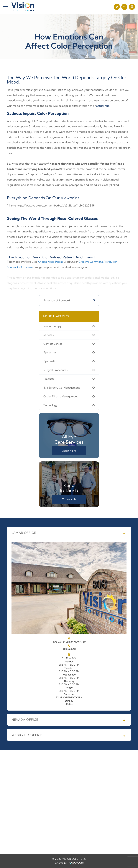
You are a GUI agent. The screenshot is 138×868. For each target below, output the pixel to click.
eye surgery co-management (62, 388)
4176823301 (69, 649)
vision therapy (52, 326)
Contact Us (69, 499)
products (49, 379)
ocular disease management (61, 396)
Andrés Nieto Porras (50, 262)
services (48, 335)
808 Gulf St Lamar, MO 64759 (69, 640)
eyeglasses (50, 352)
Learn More (69, 451)
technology (50, 405)
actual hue (103, 106)
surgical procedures (55, 370)
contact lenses (53, 344)
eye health (50, 361)
